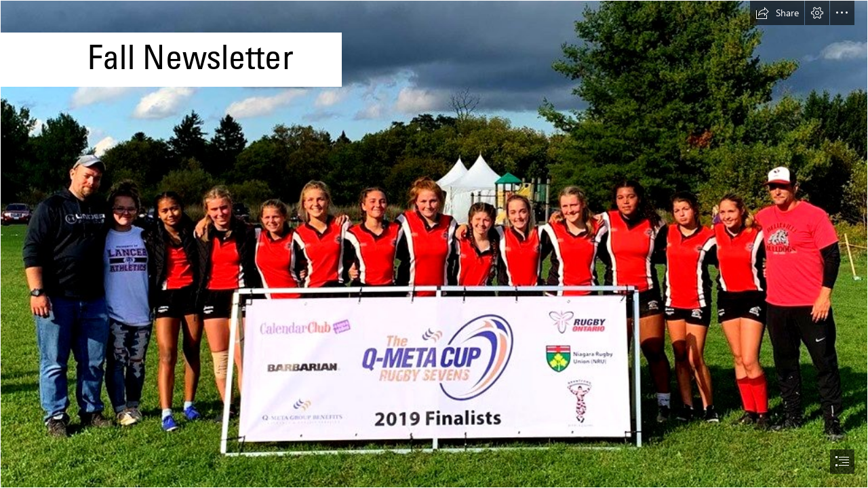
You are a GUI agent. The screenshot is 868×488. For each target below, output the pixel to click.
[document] (434, 244)
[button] (777, 13)
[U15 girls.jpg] (434, 244)
